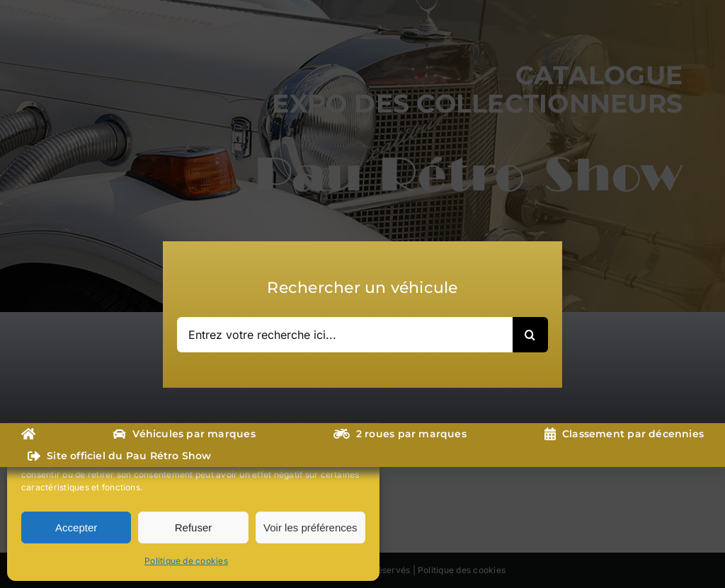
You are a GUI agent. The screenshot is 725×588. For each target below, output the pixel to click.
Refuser (194, 528)
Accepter (76, 528)
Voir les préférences (310, 528)
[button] (358, 395)
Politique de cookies (186, 561)
